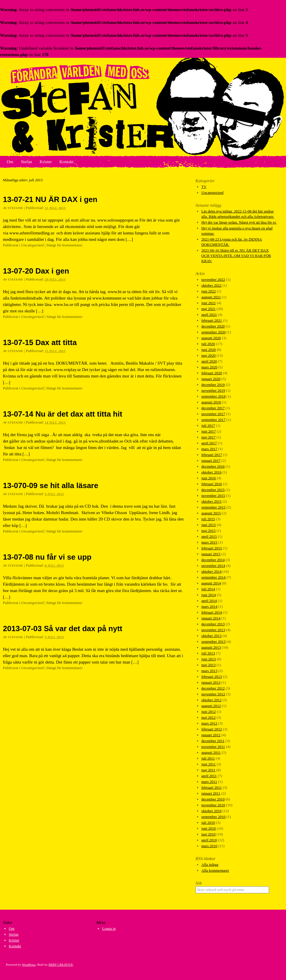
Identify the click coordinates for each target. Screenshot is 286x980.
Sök (199, 883)
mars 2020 (209, 367)
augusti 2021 (211, 297)
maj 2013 (209, 665)
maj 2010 (209, 834)
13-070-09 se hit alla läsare (51, 485)
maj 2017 (209, 437)
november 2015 (213, 496)
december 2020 (213, 326)
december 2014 (213, 560)
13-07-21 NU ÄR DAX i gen (50, 199)
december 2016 (213, 466)
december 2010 (213, 799)
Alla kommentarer (215, 870)
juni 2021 (209, 303)
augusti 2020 (211, 338)
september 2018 (213, 396)
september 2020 (213, 332)
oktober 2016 (211, 472)
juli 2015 (208, 519)
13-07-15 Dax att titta (40, 342)
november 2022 (213, 280)
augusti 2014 (211, 583)
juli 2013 (208, 653)
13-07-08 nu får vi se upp (47, 557)
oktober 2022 (211, 285)
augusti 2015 (211, 513)
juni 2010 (209, 828)
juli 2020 (208, 344)
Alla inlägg (210, 865)
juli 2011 (208, 758)
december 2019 (213, 385)
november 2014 (213, 566)
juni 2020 (209, 350)
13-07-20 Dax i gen (36, 271)
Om (10, 162)
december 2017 (213, 408)
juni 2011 (209, 764)
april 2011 (209, 776)
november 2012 (213, 694)
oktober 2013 (211, 636)
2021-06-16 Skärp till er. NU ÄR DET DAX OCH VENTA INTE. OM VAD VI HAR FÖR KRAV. (236, 256)
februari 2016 (212, 484)
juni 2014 (209, 595)
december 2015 (213, 490)
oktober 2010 (211, 811)
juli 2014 (208, 589)
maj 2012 (209, 717)
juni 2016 (209, 478)
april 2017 (209, 443)
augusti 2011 (211, 752)
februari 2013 (212, 677)
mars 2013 (209, 671)
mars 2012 (209, 723)
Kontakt (66, 162)
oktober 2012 (211, 700)
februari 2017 (212, 455)
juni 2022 (209, 291)
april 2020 (209, 361)
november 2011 (213, 747)
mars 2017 (209, 449)
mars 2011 (209, 782)
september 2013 (213, 642)
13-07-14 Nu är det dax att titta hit (63, 414)
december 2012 (213, 688)
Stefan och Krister (143, 107)
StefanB (15, 208)
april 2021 (209, 315)
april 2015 (209, 536)
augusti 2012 (211, 706)
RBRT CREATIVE (61, 965)
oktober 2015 (211, 501)
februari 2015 (212, 548)
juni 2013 (209, 659)
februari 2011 (212, 787)
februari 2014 (212, 612)
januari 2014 (211, 618)
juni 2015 (209, 525)
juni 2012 (209, 712)
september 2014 (213, 577)
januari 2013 (211, 682)
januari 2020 (211, 379)
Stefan (27, 162)
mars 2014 (209, 606)
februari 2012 (212, 729)
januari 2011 (211, 793)
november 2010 (213, 805)
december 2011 (213, 741)
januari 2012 (211, 735)
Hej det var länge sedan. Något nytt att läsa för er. (239, 222)
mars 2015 (209, 542)
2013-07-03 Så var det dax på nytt (63, 629)
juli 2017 (208, 425)
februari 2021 (212, 320)
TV (204, 187)
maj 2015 (209, 531)
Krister (46, 162)
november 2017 (213, 414)
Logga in (109, 928)
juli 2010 (208, 823)
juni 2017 (209, 431)
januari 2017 (211, 461)
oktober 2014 (211, 571)
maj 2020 (209, 355)
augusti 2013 (211, 647)
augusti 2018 (211, 402)
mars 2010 (209, 846)
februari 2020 (212, 373)
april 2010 (209, 840)
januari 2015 (211, 554)
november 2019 (213, 390)
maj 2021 (209, 309)
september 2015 (213, 507)
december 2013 (213, 624)
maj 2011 (208, 770)
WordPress (29, 965)
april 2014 (209, 601)
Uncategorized (33, 245)
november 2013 (213, 630)
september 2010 (213, 817)
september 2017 (213, 420)
